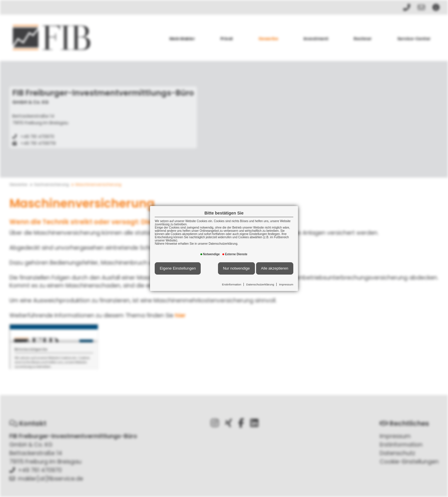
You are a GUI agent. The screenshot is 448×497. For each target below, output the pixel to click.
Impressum (286, 284)
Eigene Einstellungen (178, 268)
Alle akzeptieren (275, 268)
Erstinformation (231, 284)
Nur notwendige (236, 268)
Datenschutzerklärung (260, 284)
